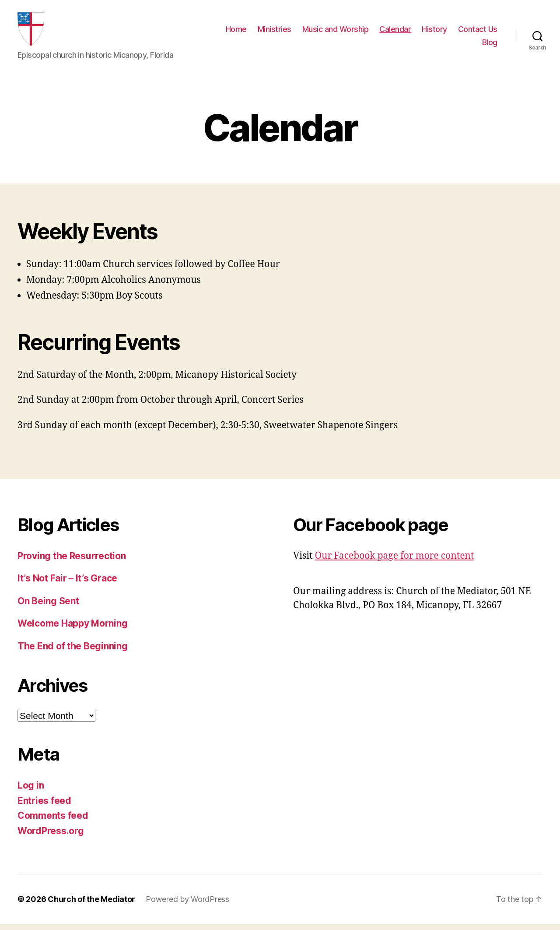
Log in (31, 791)
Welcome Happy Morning (72, 629)
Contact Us (478, 32)
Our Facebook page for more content (394, 562)
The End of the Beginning (73, 652)
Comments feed (53, 822)
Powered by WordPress (187, 905)
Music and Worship (336, 32)
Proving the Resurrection (72, 562)
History (434, 32)
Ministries (275, 32)
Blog (490, 45)
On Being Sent (48, 607)
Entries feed (44, 806)
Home (236, 32)
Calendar (395, 32)
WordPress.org (51, 837)
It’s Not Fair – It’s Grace (67, 584)
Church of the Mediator (91, 905)
